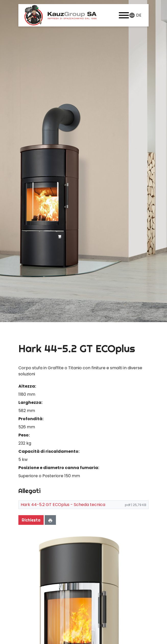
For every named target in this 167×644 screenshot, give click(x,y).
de (139, 15)
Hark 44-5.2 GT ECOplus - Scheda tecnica (63, 505)
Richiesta (31, 520)
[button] (124, 15)
